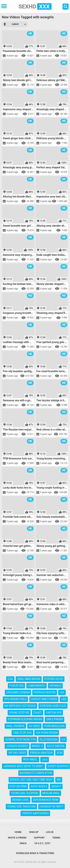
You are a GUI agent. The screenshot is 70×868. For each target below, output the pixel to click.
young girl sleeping (25, 793)
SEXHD (35, 6)
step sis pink (18, 786)
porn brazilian (54, 726)
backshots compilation (36, 773)
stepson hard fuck (53, 706)
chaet (37, 713)
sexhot (56, 786)
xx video (34, 726)
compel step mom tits (20, 739)
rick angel (30, 759)
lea (62, 692)
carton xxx (54, 713)
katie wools (39, 786)
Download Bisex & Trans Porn (35, 853)
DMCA (23, 843)
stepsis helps (54, 679)
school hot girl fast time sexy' (31, 780)
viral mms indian (29, 679)
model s (37, 746)
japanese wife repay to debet (24, 766)
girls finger (55, 719)
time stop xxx (22, 733)
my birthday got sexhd (20, 706)
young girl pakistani (21, 807)
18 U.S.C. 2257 (42, 843)
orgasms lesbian (18, 692)
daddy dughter (58, 766)
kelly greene (56, 746)
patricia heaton (45, 692)
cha (10, 679)
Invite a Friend (17, 838)
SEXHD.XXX (31, 862)
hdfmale (55, 686)
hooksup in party (51, 807)
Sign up (34, 832)
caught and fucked (44, 699)
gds (64, 699)
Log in (50, 832)
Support (39, 838)
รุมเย (45, 759)
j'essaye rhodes (17, 746)
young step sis (19, 713)
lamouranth (37, 686)
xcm (60, 753)
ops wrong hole (15, 699)
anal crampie (15, 726)
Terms (56, 838)
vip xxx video (17, 753)
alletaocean (48, 739)
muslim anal (51, 793)
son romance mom (46, 800)
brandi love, (21, 800)
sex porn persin (47, 733)
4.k (63, 739)
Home (18, 832)
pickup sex (17, 686)
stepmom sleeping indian (25, 719)
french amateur (41, 753)
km (59, 780)
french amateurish (35, 813)
